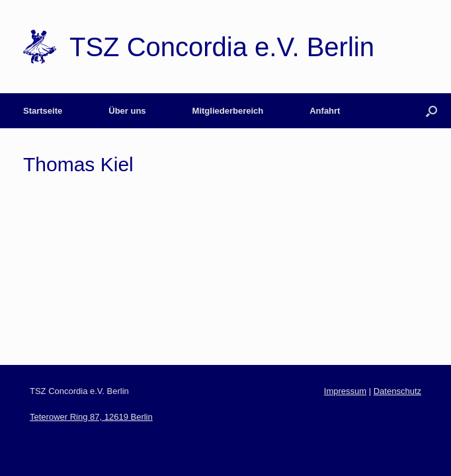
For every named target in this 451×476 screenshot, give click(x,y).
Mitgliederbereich (228, 111)
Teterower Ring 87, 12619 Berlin (91, 417)
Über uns (127, 111)
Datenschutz (397, 391)
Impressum (345, 391)
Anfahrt (325, 111)
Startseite (43, 111)
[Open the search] (431, 111)
